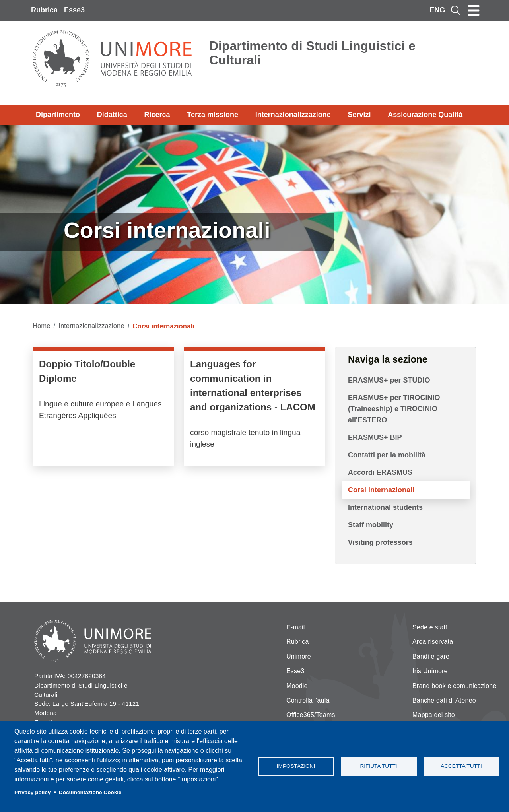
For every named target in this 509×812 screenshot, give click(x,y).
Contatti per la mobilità (387, 455)
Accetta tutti (461, 766)
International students (385, 507)
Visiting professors (380, 542)
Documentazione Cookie (90, 792)
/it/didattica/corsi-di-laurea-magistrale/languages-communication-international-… (254, 408)
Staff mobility (371, 525)
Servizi (359, 115)
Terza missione (213, 115)
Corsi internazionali (381, 490)
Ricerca (157, 115)
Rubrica (44, 10)
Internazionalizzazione (293, 115)
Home (42, 326)
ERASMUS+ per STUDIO (389, 380)
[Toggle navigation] (474, 10)
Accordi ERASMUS (380, 472)
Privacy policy (32, 792)
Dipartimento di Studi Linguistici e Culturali (312, 53)
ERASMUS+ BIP (375, 437)
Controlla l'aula (308, 700)
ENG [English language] (437, 10)
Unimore (299, 656)
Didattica (112, 115)
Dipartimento (58, 115)
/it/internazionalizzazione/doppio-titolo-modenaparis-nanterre (103, 408)
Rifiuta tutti (378, 766)
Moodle (297, 686)
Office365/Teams (311, 715)
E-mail (296, 627)
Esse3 (74, 10)
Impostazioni (296, 766)
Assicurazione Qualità (425, 115)
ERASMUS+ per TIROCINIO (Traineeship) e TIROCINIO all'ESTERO (394, 409)
